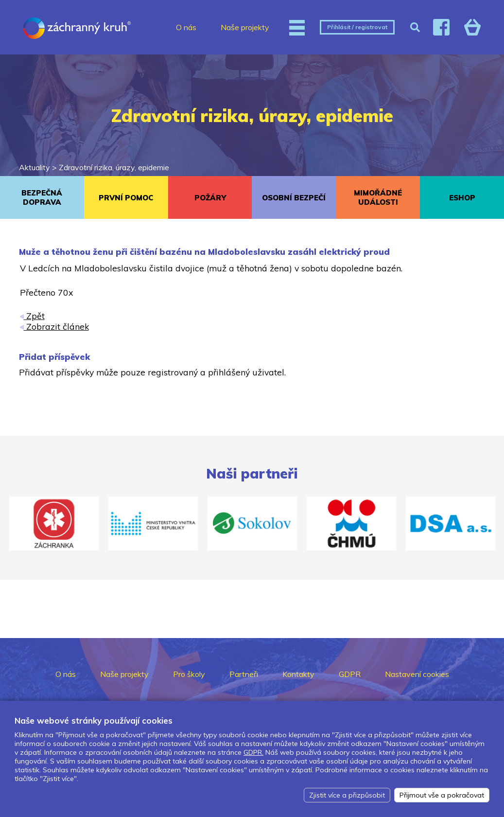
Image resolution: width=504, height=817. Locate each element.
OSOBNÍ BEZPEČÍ (294, 198)
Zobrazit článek (54, 326)
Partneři (244, 674)
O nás (186, 27)
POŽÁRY (210, 198)
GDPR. (253, 752)
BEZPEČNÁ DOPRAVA (42, 197)
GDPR (350, 674)
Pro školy (189, 674)
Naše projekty (245, 27)
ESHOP (462, 198)
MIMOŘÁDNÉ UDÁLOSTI (378, 197)
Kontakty (298, 674)
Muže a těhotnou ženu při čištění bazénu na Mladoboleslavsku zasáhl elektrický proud (204, 252)
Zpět (32, 316)
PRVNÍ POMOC (126, 198)
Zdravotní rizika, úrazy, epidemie (114, 167)
